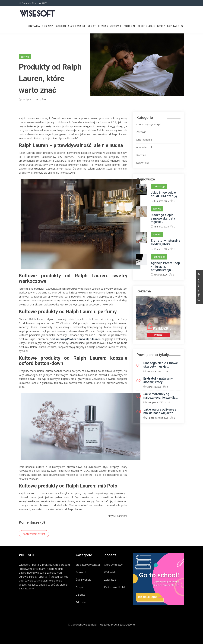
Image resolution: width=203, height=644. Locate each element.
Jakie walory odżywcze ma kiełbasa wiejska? (160, 411)
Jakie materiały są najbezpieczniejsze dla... (161, 396)
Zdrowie (116, 26)
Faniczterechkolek (115, 587)
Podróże (130, 26)
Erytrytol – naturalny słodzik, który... (165, 242)
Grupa (161, 26)
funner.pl (81, 572)
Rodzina (48, 26)
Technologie (146, 26)
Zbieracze (110, 580)
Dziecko (61, 26)
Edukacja (34, 26)
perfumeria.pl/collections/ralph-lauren (75, 339)
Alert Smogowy (113, 565)
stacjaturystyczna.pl (148, 124)
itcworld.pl (142, 162)
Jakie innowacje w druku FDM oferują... (165, 194)
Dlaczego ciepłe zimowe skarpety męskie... (163, 218)
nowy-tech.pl (144, 147)
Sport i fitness (98, 26)
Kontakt (173, 26)
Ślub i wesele (77, 26)
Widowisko (111, 572)
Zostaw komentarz (34, 534)
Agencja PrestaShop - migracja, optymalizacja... (165, 266)
